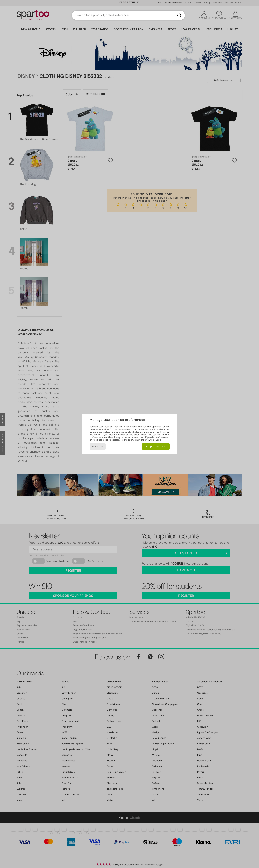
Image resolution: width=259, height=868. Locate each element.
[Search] (179, 15)
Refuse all (98, 447)
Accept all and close (156, 447)
